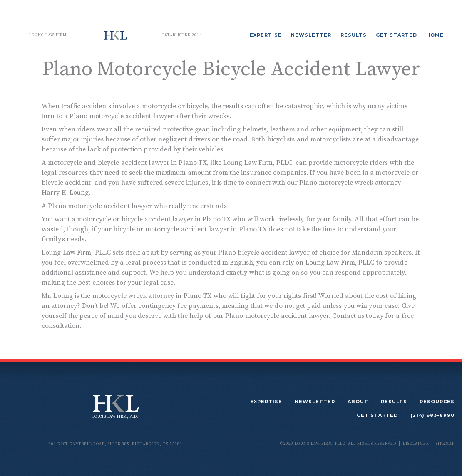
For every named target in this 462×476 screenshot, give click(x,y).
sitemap (445, 444)
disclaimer (416, 444)
